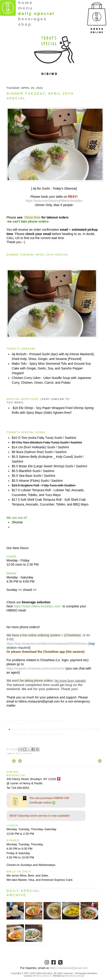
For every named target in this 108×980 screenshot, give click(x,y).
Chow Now (32, 217)
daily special (36, 13)
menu (25, 8)
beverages (32, 19)
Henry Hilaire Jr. (44, 976)
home (25, 3)
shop (25, 24)
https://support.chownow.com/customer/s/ (36, 668)
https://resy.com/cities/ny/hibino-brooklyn (54, 201)
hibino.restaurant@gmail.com (69, 968)
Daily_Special (24, 753)
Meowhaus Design (75, 976)
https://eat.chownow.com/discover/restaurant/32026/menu (47, 644)
